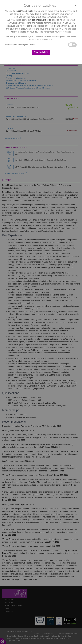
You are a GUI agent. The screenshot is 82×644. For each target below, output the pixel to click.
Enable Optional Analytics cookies (20, 45)
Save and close (41, 52)
